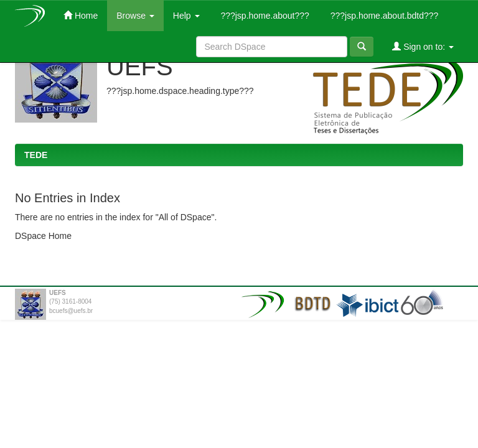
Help (186, 16)
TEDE (36, 155)
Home (81, 15)
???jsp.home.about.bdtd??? (383, 16)
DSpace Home (43, 236)
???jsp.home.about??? (264, 16)
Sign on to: (423, 46)
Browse (135, 16)
